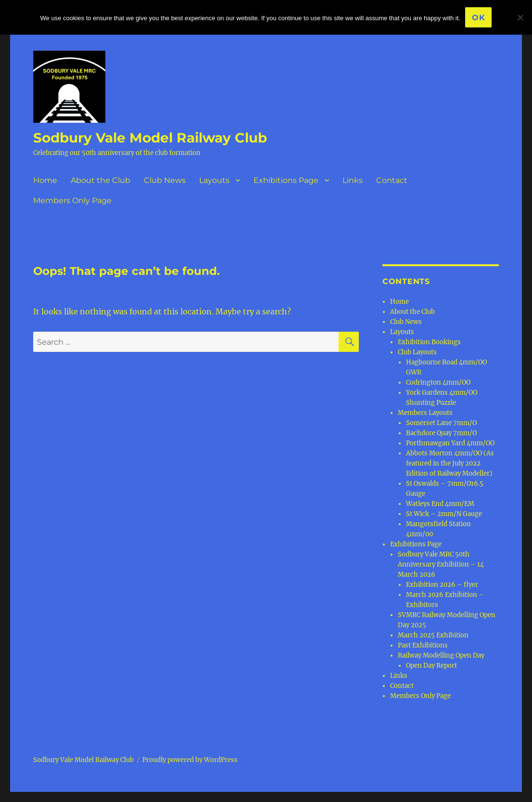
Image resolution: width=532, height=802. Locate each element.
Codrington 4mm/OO (438, 382)
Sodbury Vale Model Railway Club (150, 138)
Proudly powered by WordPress (190, 760)
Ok (479, 18)
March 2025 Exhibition (433, 635)
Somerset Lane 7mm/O (441, 423)
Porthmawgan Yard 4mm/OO (450, 443)
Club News (165, 180)
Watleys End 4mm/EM (440, 504)
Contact (392, 180)
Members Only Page (72, 200)
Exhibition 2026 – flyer (442, 585)
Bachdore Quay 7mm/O (441, 433)
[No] (520, 17)
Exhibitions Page (286, 180)
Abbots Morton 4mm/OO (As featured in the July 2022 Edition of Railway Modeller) (450, 463)
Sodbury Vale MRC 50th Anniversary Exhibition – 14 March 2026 (441, 564)
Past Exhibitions (423, 645)
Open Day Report (431, 666)
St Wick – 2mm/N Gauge (444, 514)
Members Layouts (425, 413)
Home (45, 180)
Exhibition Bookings (429, 342)
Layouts (214, 180)
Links (353, 180)
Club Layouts (417, 352)
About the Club (101, 180)
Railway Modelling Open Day (441, 655)
